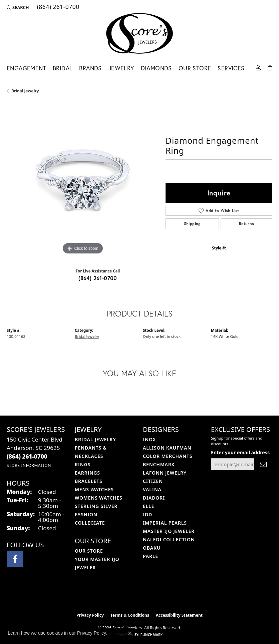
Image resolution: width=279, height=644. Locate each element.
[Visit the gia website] (150, 595)
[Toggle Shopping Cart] (270, 67)
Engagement (26, 68)
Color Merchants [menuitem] (168, 456)
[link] (58, 7)
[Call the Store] (27, 456)
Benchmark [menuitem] (159, 464)
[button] (18, 7)
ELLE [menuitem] (149, 506)
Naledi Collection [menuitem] (169, 539)
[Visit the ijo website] (128, 595)
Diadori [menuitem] (154, 498)
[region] (83, 180)
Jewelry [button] (121, 68)
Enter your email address (240, 452)
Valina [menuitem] (152, 489)
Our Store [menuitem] (89, 551)
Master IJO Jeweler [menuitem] (169, 531)
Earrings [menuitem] (87, 473)
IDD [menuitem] (148, 514)
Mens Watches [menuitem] (94, 489)
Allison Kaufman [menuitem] (167, 448)
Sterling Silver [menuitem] (96, 506)
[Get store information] (29, 465)
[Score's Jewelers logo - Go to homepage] (139, 33)
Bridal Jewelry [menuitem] (95, 439)
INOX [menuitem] (149, 439)
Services (231, 68)
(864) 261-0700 (98, 278)
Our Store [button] (195, 68)
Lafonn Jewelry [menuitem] (165, 473)
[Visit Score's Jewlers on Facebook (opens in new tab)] (15, 559)
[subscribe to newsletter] (263, 464)
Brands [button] (90, 68)
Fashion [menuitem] (86, 514)
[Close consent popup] (130, 633)
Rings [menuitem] (83, 464)
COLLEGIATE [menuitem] (90, 523)
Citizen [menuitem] (153, 481)
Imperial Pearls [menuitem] (165, 523)
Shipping (192, 224)
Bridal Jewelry (25, 91)
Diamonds (156, 68)
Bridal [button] (63, 68)
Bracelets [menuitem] (88, 481)
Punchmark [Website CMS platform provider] (152, 635)
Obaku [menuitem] (152, 548)
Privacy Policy (90, 615)
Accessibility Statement (179, 615)
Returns (247, 224)
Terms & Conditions (130, 615)
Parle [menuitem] (151, 556)
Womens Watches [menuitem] (99, 498)
